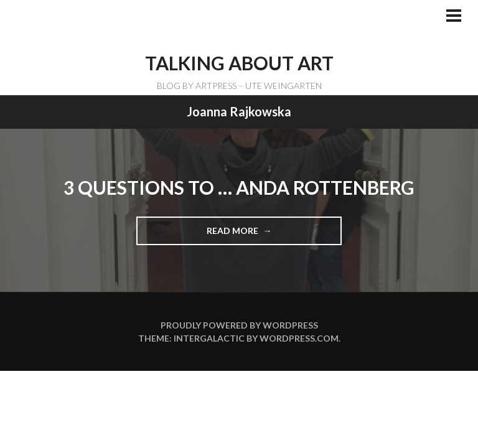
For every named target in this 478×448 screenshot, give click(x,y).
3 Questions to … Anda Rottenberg (239, 187)
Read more (237, 235)
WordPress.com (299, 338)
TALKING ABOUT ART (239, 63)
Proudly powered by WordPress (239, 325)
